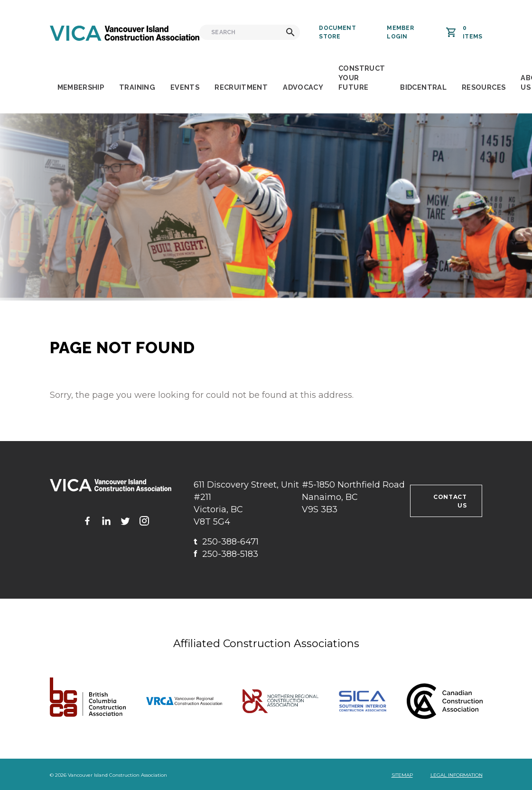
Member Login (400, 32)
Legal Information (457, 775)
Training (137, 87)
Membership (81, 87)
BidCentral (423, 87)
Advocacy (303, 87)
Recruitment (241, 87)
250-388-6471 (226, 542)
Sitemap (402, 775)
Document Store (337, 32)
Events (185, 87)
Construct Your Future (362, 78)
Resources (484, 87)
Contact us (450, 501)
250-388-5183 (226, 554)
